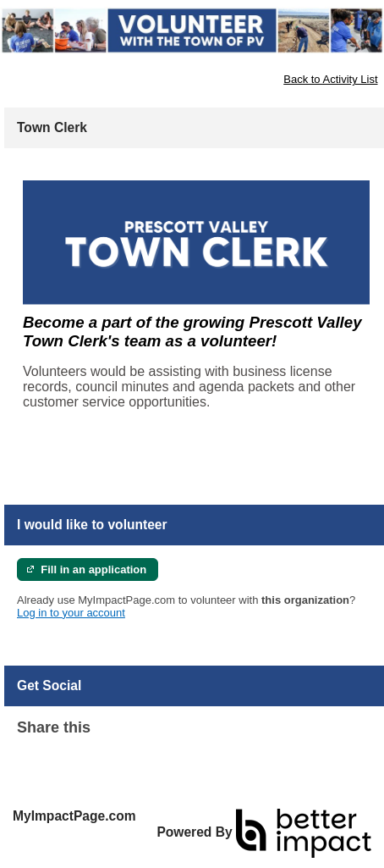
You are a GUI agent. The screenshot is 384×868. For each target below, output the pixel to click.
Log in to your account (71, 613)
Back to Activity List (330, 79)
